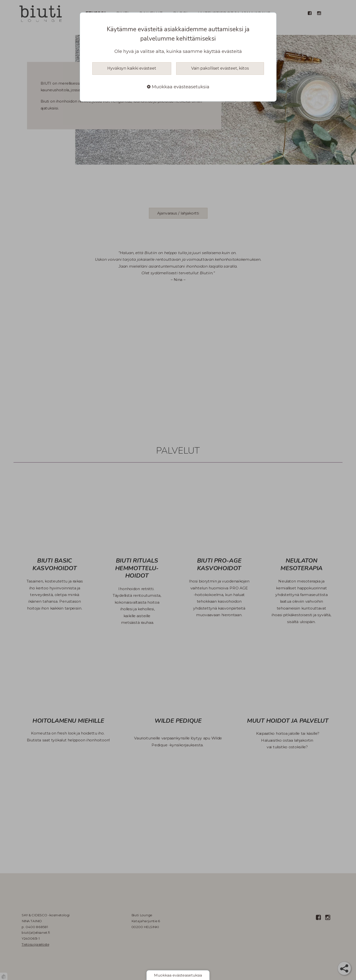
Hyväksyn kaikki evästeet (132, 68)
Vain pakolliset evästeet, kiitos (220, 68)
